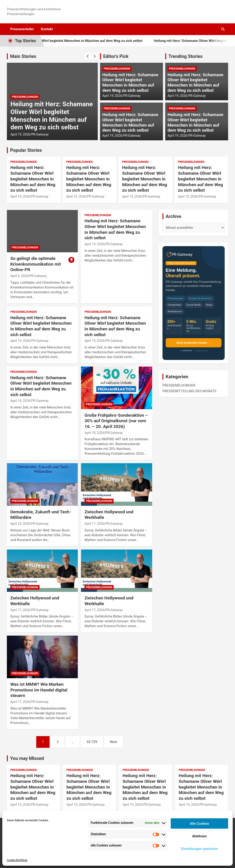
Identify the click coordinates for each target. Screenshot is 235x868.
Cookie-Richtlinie (17, 860)
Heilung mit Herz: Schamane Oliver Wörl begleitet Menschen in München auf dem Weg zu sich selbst (52, 116)
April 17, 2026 (94, 524)
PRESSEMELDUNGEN (25, 97)
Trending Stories (186, 56)
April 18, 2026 (94, 433)
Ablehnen (199, 836)
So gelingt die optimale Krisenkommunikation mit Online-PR (36, 264)
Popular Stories (26, 150)
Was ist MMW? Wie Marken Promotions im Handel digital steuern (39, 690)
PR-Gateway (40, 134)
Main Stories (23, 56)
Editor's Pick (116, 56)
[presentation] (88, 56)
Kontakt (47, 29)
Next (113, 742)
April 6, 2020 (19, 276)
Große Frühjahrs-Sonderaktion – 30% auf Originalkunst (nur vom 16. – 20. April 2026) (116, 421)
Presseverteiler (22, 29)
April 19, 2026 (20, 134)
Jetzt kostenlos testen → (193, 343)
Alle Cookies (199, 824)
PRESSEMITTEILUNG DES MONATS (189, 391)
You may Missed (27, 758)
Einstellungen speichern (199, 849)
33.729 (92, 742)
